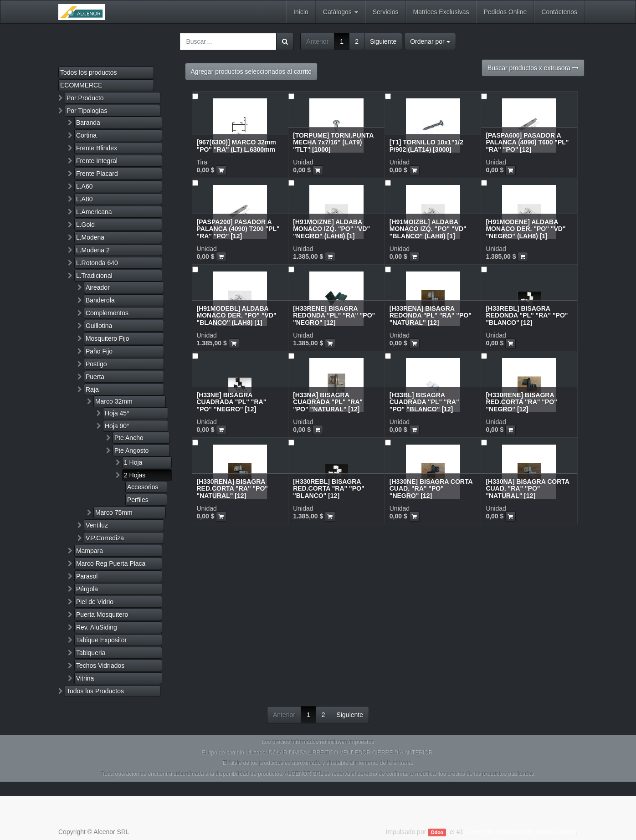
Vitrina (85, 678)
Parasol (87, 576)
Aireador (98, 287)
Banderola (100, 300)
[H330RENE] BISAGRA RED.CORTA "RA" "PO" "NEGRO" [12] (521, 402)
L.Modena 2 (93, 250)
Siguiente (383, 41)
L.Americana (94, 212)
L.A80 (85, 199)
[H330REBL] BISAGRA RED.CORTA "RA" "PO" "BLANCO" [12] (328, 489)
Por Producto (85, 98)
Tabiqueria (91, 653)
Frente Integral (97, 161)
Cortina (86, 135)
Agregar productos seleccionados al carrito (251, 72)
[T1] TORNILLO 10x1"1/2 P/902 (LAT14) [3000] (426, 146)
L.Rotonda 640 (97, 263)
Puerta (95, 377)
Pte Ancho (129, 438)
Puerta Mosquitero (102, 615)
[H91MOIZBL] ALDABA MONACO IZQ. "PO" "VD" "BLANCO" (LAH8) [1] (428, 229)
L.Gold (85, 225)
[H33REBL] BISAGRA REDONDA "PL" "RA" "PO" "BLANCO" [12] (527, 315)
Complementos (107, 313)
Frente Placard (97, 174)
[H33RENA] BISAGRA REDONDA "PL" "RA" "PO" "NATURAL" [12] (431, 315)
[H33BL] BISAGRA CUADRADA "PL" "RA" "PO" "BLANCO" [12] (424, 402)
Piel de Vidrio (95, 602)
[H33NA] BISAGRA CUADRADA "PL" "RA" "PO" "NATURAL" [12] (328, 402)
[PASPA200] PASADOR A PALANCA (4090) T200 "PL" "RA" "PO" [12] (238, 229)
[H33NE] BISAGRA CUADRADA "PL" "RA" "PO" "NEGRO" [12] (232, 402)
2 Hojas (135, 475)
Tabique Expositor (101, 640)
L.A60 (85, 186)
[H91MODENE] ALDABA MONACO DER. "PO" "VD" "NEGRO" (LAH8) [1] (526, 229)
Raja (92, 389)
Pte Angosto (132, 451)
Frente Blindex (97, 148)
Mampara (90, 551)
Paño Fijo (99, 351)
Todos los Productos (95, 691)
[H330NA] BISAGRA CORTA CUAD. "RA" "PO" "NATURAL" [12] (527, 489)
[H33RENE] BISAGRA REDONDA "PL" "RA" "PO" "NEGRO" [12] (334, 315)
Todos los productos (89, 72)
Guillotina (99, 326)
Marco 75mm (114, 512)
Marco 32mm (114, 401)
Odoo (437, 832)
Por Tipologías (87, 111)
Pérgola (87, 589)
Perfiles (138, 500)
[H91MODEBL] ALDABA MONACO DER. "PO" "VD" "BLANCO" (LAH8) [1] (237, 315)
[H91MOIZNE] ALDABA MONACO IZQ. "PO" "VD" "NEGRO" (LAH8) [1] (331, 229)
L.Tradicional (94, 276)
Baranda (88, 123)
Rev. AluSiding (97, 627)
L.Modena (90, 237)
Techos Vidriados (100, 666)
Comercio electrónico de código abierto (521, 832)
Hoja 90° (117, 426)
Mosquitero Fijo (108, 338)
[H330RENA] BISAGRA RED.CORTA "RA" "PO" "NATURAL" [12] (232, 489)
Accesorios (143, 487)
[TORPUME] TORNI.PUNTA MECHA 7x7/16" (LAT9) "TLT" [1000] (333, 142)
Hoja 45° (117, 413)
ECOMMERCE (81, 85)
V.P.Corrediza (105, 538)
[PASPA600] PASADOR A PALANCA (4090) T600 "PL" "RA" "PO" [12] (527, 142)
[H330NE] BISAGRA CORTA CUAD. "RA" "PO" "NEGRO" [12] (431, 489)
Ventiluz (97, 525)
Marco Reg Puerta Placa (111, 563)
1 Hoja (133, 462)
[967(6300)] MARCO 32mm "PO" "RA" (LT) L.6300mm (236, 146)
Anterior (317, 41)
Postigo (96, 364)
